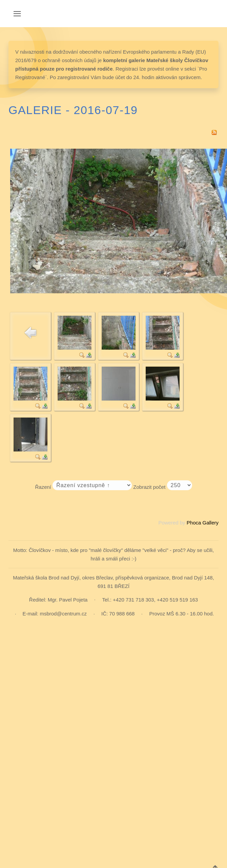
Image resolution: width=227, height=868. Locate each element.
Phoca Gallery (203, 523)
